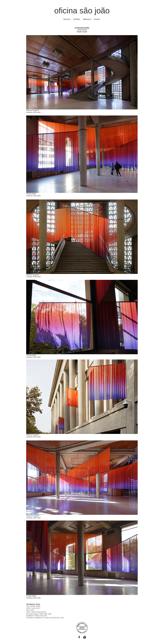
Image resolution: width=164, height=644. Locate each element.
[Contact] (97, 19)
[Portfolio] (77, 19)
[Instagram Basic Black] (85, 637)
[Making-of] (87, 19)
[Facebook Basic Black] (79, 637)
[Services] (67, 19)
